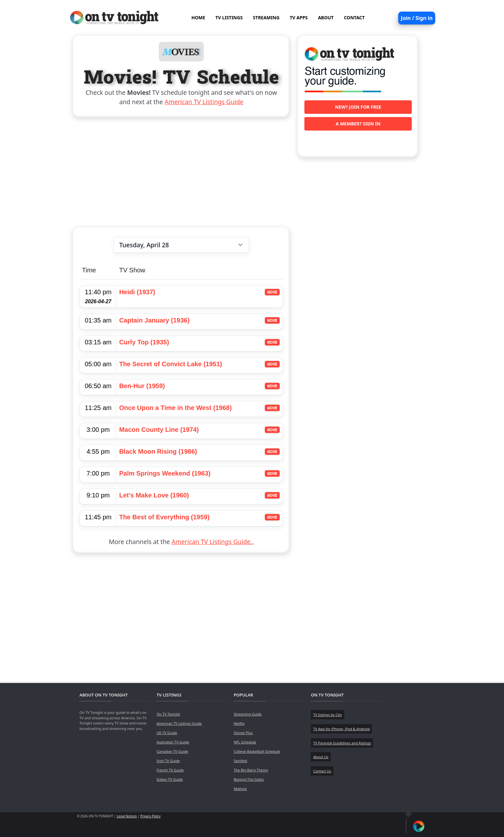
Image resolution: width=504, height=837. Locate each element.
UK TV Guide (167, 733)
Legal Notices (127, 816)
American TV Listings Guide (204, 102)
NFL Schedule (245, 742)
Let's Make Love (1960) (154, 495)
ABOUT (326, 18)
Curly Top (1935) (144, 342)
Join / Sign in (417, 18)
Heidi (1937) (137, 292)
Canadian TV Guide (172, 751)
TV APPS (299, 18)
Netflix (239, 723)
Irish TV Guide (168, 761)
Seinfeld (240, 761)
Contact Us (322, 771)
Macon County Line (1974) (159, 430)
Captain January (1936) (154, 320)
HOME (198, 18)
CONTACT (354, 18)
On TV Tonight (168, 714)
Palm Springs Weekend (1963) (165, 473)
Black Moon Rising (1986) (158, 451)
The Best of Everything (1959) (164, 517)
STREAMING (266, 18)
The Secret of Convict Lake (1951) (171, 364)
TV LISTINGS (229, 18)
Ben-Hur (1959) (142, 386)
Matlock (240, 789)
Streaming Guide (248, 714)
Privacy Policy (151, 816)
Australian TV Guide (173, 742)
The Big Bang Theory (251, 770)
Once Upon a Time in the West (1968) (175, 408)
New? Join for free (358, 107)
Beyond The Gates (249, 779)
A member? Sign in (358, 124)
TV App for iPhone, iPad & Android (341, 729)
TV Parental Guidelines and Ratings (342, 743)
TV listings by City (327, 715)
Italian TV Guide (170, 779)
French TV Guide (170, 770)
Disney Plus (243, 733)
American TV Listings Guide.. (213, 542)
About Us (321, 757)
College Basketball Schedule (257, 751)
